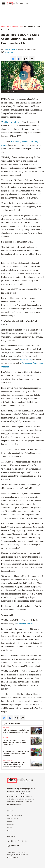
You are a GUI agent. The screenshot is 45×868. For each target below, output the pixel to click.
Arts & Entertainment (32, 26)
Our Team (10, 825)
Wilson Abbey (25, 360)
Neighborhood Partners (15, 815)
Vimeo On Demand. (26, 624)
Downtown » (7, 760)
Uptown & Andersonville (12, 26)
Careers (10, 828)
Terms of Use (11, 852)
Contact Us (11, 822)
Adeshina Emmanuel (10, 49)
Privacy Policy (21, 852)
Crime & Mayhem (8, 30)
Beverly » (6, 738)
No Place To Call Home (12, 122)
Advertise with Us (13, 819)
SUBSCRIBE (13, 846)
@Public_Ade (9, 52)
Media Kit (10, 831)
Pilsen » (6, 749)
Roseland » (7, 728)
